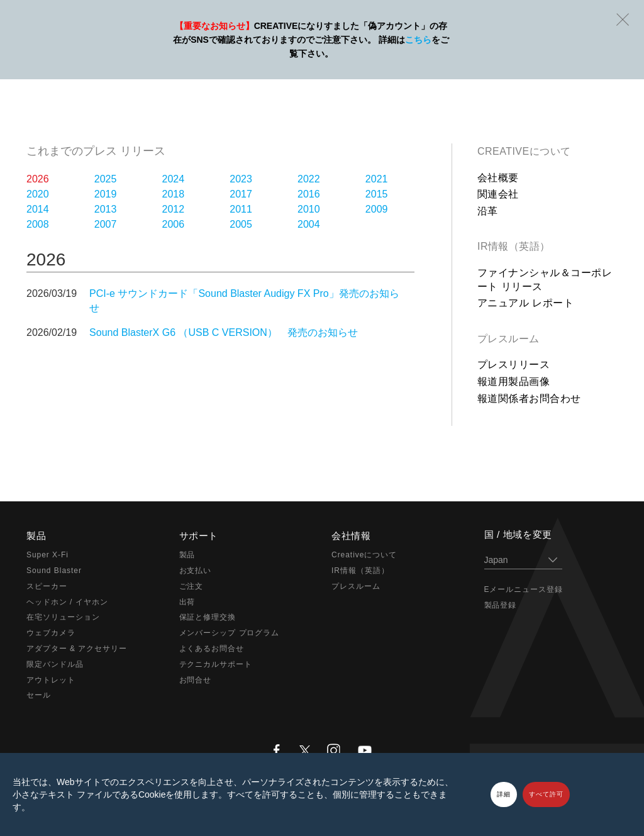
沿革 (488, 211)
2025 (106, 179)
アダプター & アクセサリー (77, 649)
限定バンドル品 (55, 664)
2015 (377, 194)
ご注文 (192, 586)
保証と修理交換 (208, 617)
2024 (174, 179)
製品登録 (501, 605)
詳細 (504, 794)
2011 (241, 209)
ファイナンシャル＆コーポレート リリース (545, 280)
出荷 (187, 602)
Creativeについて (524, 151)
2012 (174, 209)
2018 (174, 194)
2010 (309, 209)
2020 (38, 194)
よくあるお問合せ (212, 649)
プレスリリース (514, 365)
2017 (241, 194)
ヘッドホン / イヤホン (67, 602)
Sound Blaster (54, 571)
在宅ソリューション (63, 617)
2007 (106, 224)
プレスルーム (508, 339)
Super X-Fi (47, 555)
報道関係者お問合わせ (529, 398)
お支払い (196, 571)
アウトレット (51, 680)
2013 (106, 209)
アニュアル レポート (525, 303)
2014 (38, 209)
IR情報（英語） (514, 246)
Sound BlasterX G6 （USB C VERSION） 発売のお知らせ (224, 332)
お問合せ (196, 680)
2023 (241, 179)
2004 (309, 224)
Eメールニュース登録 (524, 589)
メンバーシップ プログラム (230, 633)
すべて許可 (546, 794)
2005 (241, 224)
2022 (309, 179)
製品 (187, 555)
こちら (418, 40)
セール (39, 695)
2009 (377, 209)
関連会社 (498, 194)
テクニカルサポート (216, 664)
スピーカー (47, 586)
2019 (106, 194)
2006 (174, 224)
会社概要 (498, 178)
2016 (309, 194)
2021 (377, 179)
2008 (38, 224)
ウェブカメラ (51, 633)
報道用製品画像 (514, 382)
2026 (38, 179)
